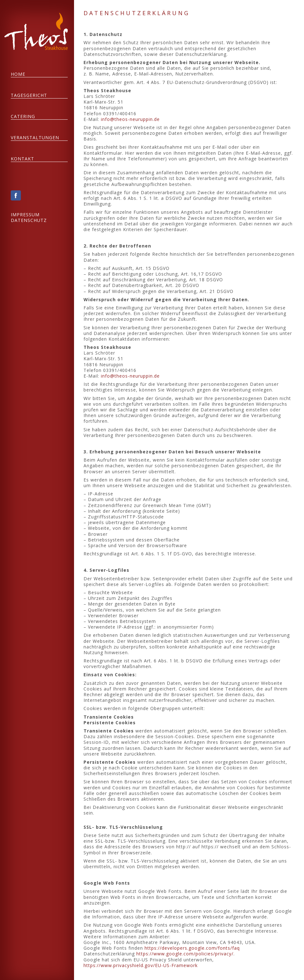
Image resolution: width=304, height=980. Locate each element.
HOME (20, 74)
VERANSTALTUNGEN (37, 137)
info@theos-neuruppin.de (132, 119)
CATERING (25, 116)
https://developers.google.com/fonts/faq (194, 948)
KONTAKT (24, 159)
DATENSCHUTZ (31, 220)
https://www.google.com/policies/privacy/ (186, 954)
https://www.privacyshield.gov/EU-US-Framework (142, 965)
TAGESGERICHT (31, 95)
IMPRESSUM (27, 215)
